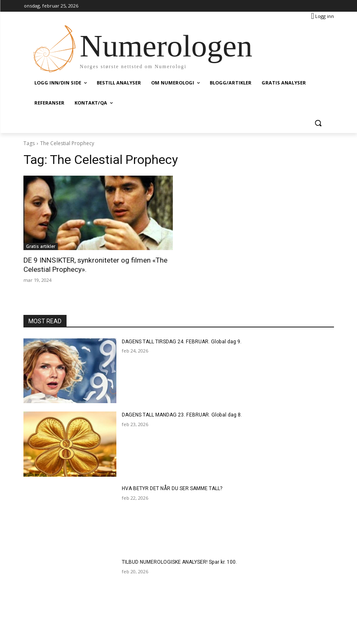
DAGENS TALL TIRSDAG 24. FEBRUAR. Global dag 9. (181, 341)
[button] (318, 123)
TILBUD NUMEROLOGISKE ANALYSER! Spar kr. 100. (179, 562)
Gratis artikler (41, 246)
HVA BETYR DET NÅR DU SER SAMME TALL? (172, 488)
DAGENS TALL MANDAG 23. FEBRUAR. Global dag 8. (181, 415)
